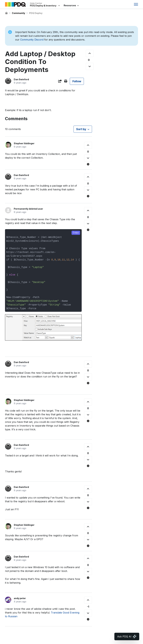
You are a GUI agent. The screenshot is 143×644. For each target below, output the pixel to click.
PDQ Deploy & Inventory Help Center (6, 13)
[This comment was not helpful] (88, 158)
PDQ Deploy (36, 13)
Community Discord (32, 40)
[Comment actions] (88, 164)
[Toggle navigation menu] (136, 4)
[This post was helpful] (90, 53)
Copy (76, 233)
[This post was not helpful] (90, 66)
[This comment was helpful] (88, 145)
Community (18, 13)
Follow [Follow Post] (77, 81)
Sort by (81, 129)
